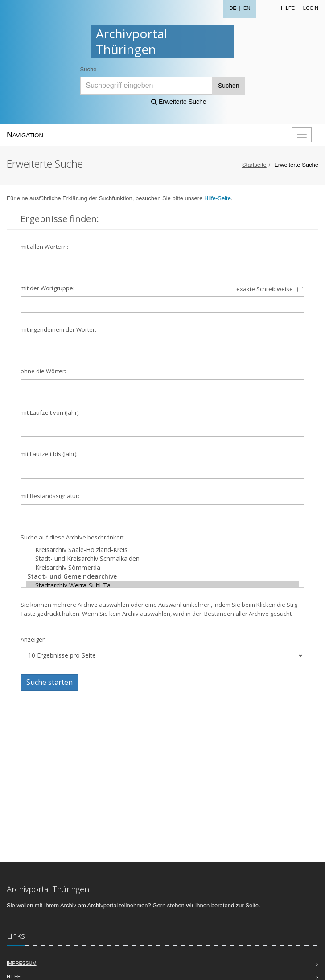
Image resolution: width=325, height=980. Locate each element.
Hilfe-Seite (218, 198)
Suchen (228, 86)
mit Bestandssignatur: (50, 496)
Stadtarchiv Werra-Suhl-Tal (162, 585)
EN (247, 8)
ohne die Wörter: (43, 371)
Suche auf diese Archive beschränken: (73, 537)
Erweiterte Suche (179, 102)
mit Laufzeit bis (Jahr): (49, 454)
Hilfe (288, 8)
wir (190, 905)
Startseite (254, 165)
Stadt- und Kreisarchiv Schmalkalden (162, 559)
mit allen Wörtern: (44, 247)
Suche (88, 69)
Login (311, 8)
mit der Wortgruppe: (47, 288)
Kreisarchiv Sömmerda (162, 568)
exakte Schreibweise (265, 289)
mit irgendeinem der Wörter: (58, 329)
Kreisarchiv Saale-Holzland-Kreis (162, 550)
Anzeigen (33, 639)
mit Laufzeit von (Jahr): (50, 412)
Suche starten (49, 682)
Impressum (22, 963)
